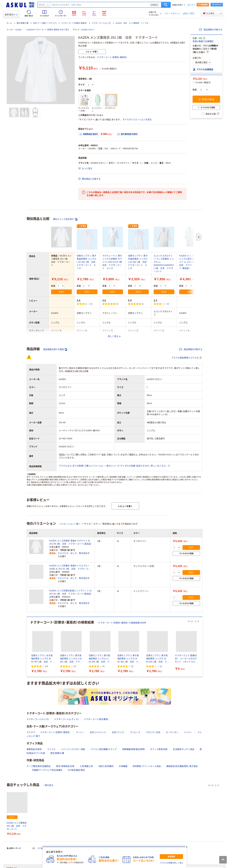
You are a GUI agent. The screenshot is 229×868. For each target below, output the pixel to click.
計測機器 (123, 766)
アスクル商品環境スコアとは (187, 358)
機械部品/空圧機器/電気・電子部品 (182, 766)
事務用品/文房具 (34, 749)
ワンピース (135, 732)
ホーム (9, 23)
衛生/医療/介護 (23, 23)
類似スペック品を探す (65, 219)
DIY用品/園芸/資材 (76, 770)
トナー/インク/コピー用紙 (73, 749)
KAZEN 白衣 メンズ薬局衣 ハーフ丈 (132, 23)
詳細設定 (154, 5)
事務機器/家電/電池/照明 (133, 749)
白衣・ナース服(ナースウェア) (45, 23)
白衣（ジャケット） (98, 732)
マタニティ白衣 (153, 732)
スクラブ (31, 732)
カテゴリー (11, 15)
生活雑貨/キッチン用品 (184, 749)
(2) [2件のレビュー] (117, 304)
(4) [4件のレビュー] (104, 666)
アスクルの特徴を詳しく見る (171, 863)
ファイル (51, 749)
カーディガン (172, 732)
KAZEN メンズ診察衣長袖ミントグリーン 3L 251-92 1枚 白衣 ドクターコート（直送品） (71, 592)
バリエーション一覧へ (70, 524)
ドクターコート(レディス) (66, 719)
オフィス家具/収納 (159, 749)
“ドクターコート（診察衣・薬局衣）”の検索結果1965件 (122, 623)
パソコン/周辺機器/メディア (104, 749)
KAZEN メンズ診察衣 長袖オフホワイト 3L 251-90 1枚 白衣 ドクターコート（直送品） (71, 542)
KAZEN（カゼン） (88, 30)
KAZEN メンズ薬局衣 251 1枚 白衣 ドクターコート (17, 826)
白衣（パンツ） (118, 732)
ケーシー (80, 732)
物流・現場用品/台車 (65, 766)
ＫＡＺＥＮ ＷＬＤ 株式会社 (73, 553)
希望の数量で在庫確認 (203, 41)
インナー (188, 732)
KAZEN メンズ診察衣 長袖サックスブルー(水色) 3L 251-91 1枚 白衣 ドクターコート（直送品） (70, 567)
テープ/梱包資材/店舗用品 (39, 766)
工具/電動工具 (86, 766)
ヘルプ (193, 5)
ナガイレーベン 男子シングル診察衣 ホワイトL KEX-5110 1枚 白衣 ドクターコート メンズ (113, 262)
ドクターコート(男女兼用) (96, 719)
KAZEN (19, 30)
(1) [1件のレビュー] (143, 304)
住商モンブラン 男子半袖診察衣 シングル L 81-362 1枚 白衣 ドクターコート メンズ (138, 262)
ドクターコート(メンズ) (101, 23)
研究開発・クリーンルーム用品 (147, 766)
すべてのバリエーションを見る (137, 120)
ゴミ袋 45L (42, 848)
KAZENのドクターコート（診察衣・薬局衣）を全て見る (48, 30)
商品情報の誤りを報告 (55, 349)
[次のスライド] (202, 647)
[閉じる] (186, 847)
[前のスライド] (27, 647)
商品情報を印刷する (211, 30)
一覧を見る (48, 785)
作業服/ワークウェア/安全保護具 (47, 770)
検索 (166, 5)
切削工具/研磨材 (106, 766)
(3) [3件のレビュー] (91, 304)
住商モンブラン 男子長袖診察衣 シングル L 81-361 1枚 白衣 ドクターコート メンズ (87, 262)
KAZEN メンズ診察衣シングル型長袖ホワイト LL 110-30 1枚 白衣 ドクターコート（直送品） (190, 262)
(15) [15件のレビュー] (47, 666)
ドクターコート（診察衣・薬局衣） (74, 23)
